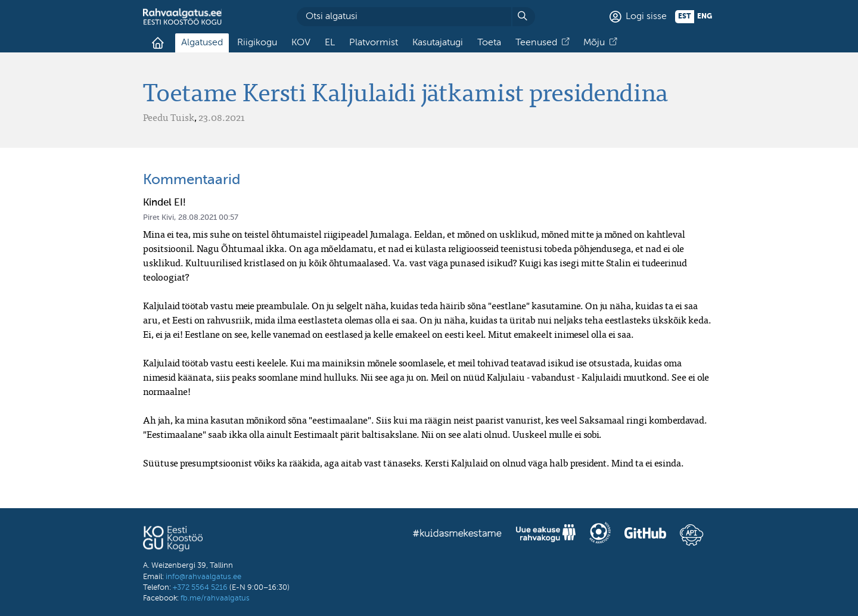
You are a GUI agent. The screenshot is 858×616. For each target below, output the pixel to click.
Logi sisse (646, 17)
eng (705, 17)
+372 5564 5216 (200, 588)
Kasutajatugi (438, 43)
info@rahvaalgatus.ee (203, 577)
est (685, 17)
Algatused (202, 43)
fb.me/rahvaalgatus (215, 598)
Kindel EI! (164, 203)
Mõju (594, 43)
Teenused (536, 43)
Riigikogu (257, 43)
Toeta (489, 43)
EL (330, 43)
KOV (301, 43)
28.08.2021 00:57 (208, 218)
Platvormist (374, 43)
